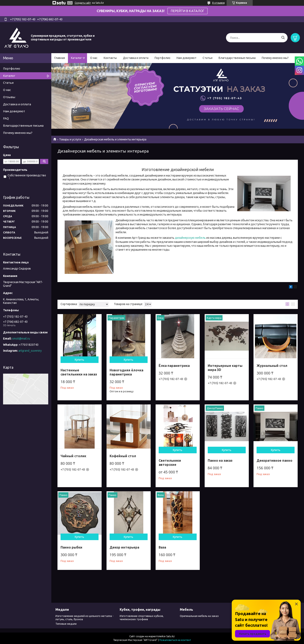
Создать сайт (83, 3)
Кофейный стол (123, 456)
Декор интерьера (124, 547)
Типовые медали (66, 624)
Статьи (208, 58)
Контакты (110, 58)
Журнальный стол (272, 366)
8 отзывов (218, 3)
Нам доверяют (186, 58)
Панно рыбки (71, 547)
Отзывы (9, 97)
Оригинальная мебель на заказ (199, 616)
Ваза (162, 547)
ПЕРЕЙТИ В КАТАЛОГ (188, 11)
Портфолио (162, 58)
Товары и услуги (70, 139)
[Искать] (283, 38)
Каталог (76, 58)
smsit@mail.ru (21, 339)
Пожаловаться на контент (175, 640)
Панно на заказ (220, 460)
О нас (94, 58)
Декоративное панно (274, 460)
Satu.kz (170, 636)
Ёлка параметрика (174, 366)
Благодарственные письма (237, 58)
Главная (60, 58)
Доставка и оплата (136, 58)
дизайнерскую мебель (190, 238)
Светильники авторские (170, 463)
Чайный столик (73, 456)
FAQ (6, 118)
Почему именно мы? (275, 58)
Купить (79, 360)
